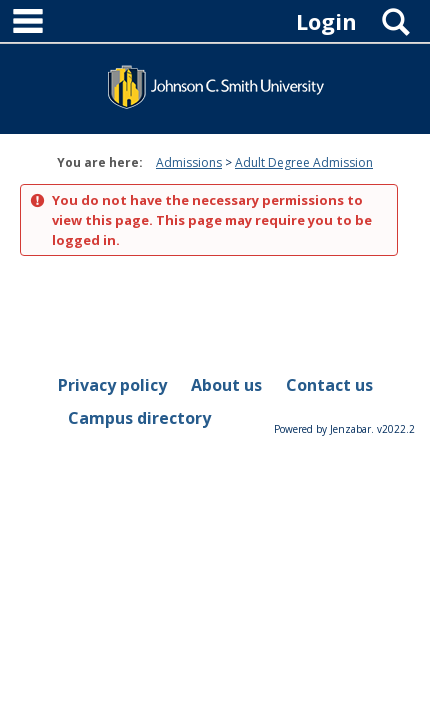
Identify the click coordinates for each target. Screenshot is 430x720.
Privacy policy (112, 385)
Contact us (329, 385)
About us (226, 385)
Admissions (189, 162)
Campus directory (139, 418)
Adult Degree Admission (304, 162)
